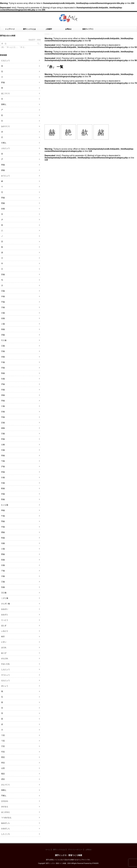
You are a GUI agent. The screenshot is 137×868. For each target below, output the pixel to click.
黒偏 (3, 203)
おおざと (5, 615)
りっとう (5, 620)
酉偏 (3, 554)
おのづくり (5, 126)
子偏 (3, 571)
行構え (4, 143)
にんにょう (5, 60)
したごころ (5, 834)
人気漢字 (49, 29)
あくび (4, 653)
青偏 (3, 165)
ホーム (48, 850)
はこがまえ (5, 812)
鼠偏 (3, 560)
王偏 (3, 582)
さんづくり (5, 785)
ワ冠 (3, 741)
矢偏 (3, 483)
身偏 (3, 395)
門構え (4, 796)
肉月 (3, 636)
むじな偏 (5, 505)
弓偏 (3, 461)
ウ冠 (3, 735)
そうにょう (5, 675)
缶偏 (3, 379)
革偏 (3, 401)
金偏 (3, 318)
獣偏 (3, 499)
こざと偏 (5, 598)
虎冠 (3, 779)
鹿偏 (3, 532)
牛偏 (3, 516)
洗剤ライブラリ (88, 29)
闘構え (4, 104)
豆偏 (3, 291)
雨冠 (3, 757)
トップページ (10, 29)
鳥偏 (3, 538)
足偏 (3, 423)
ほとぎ (4, 626)
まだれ (4, 647)
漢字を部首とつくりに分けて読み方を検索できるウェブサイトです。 (69, 860)
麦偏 (3, 170)
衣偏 (3, 390)
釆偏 (3, 198)
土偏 (3, 549)
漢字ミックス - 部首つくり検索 (68, 855)
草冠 (3, 763)
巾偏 (3, 362)
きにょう (5, 686)
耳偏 (3, 417)
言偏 (3, 351)
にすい (4, 642)
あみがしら (5, 823)
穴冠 (3, 746)
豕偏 (3, 82)
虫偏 (3, 543)
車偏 (3, 510)
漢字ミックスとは (29, 29)
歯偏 (3, 428)
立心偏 (4, 593)
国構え (4, 790)
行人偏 (4, 340)
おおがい (5, 609)
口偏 (3, 406)
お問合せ (68, 29)
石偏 (3, 450)
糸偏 (3, 357)
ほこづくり (5, 93)
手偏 (3, 302)
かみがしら (5, 829)
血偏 (3, 209)
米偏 (3, 494)
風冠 (3, 774)
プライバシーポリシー (75, 850)
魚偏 (3, 587)
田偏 (3, 439)
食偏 (3, 329)
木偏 (3, 296)
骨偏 (3, 455)
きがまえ (5, 807)
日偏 (3, 434)
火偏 (3, 313)
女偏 (3, 565)
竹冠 (3, 752)
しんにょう (5, 669)
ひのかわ (5, 801)
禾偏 (3, 368)
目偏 (3, 412)
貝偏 (3, 335)
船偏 (3, 488)
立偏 (3, 346)
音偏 (3, 274)
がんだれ (5, 658)
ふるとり (5, 631)
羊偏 (3, 527)
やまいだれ (5, 664)
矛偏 (3, 384)
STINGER (95, 863)
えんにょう (5, 680)
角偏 (3, 373)
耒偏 (3, 472)
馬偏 (3, 521)
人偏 (3, 324)
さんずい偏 (5, 604)
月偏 (3, 307)
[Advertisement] (91, 103)
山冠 (3, 768)
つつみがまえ (6, 818)
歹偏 (3, 466)
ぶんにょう (5, 148)
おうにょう (5, 176)
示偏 (3, 576)
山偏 (3, 444)
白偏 (3, 477)
